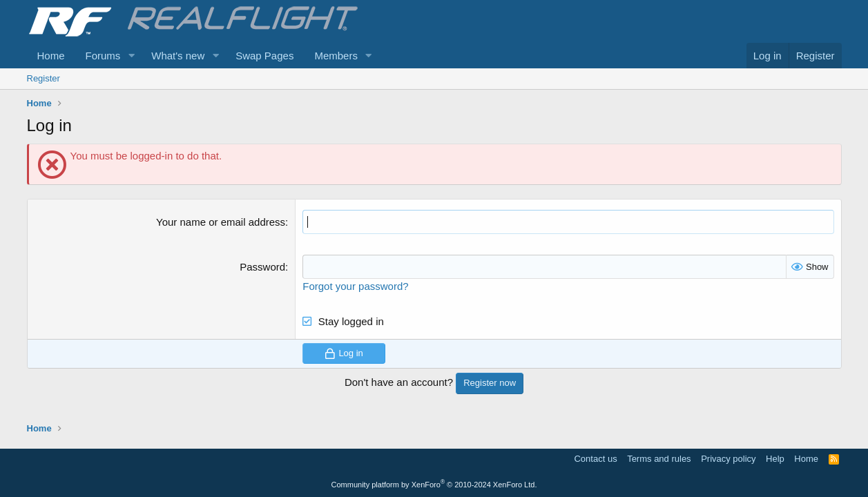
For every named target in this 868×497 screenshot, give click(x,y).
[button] (131, 56)
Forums (103, 56)
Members (336, 56)
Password (262, 267)
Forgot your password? (355, 286)
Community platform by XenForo (434, 485)
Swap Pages (264, 56)
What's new (178, 56)
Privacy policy (728, 459)
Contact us (595, 459)
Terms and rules (659, 459)
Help (775, 459)
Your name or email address (221, 222)
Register (44, 78)
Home (51, 56)
